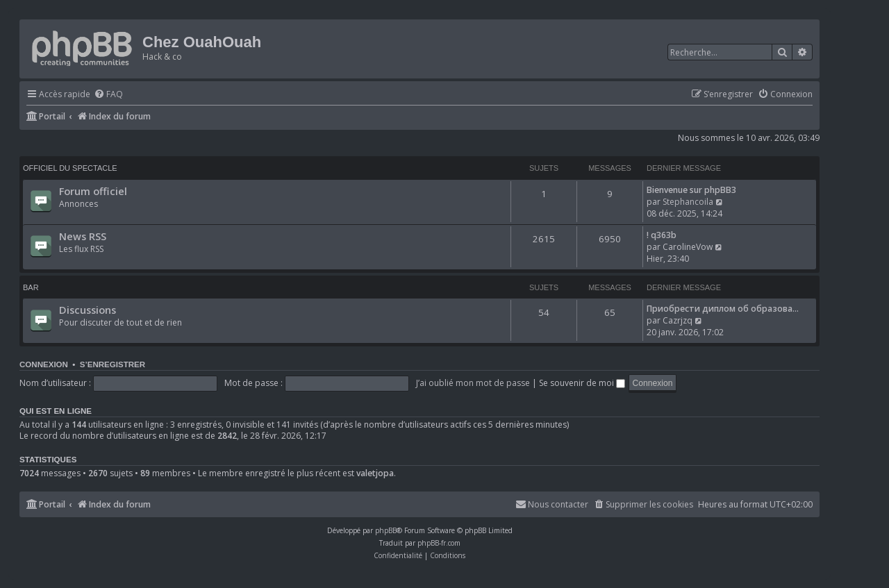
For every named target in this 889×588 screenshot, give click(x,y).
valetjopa (375, 473)
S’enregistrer (113, 364)
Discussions (88, 310)
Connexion (44, 364)
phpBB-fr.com (439, 543)
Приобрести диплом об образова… (723, 309)
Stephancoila (688, 202)
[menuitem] (108, 95)
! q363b (662, 235)
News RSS (83, 236)
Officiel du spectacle (70, 168)
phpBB (386, 530)
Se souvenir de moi (582, 383)
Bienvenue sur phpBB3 (691, 190)
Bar (31, 287)
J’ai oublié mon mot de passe (473, 383)
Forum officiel (93, 191)
